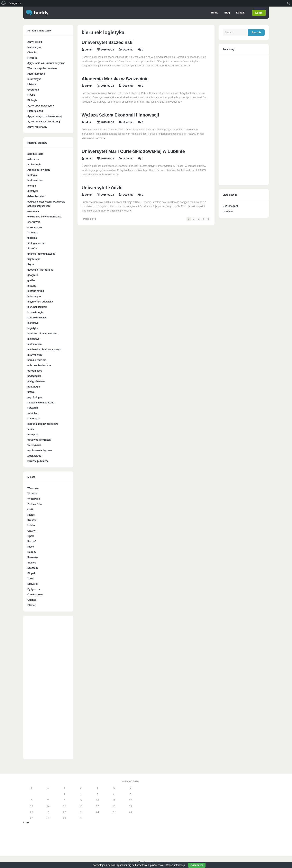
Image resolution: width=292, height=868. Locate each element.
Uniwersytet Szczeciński (108, 42)
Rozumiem (197, 865)
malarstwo (33, 339)
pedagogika (34, 376)
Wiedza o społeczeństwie (42, 68)
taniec (31, 429)
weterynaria (34, 445)
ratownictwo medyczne (41, 403)
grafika (31, 280)
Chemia (32, 53)
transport (33, 435)
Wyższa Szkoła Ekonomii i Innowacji (120, 115)
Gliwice (32, 605)
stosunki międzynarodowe (43, 424)
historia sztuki (36, 291)
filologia (32, 238)
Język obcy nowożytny (41, 106)
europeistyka (35, 227)
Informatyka (34, 79)
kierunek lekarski (37, 307)
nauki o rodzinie (37, 360)
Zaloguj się (15, 3)
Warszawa (33, 488)
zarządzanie (34, 456)
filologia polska (36, 243)
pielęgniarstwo (36, 381)
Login (259, 13)
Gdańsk (32, 600)
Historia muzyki (36, 74)
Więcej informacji (176, 865)
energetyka (34, 222)
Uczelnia (128, 50)
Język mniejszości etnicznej (44, 122)
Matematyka (34, 47)
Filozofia (32, 58)
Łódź (30, 510)
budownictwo (35, 180)
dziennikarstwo (36, 196)
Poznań (32, 541)
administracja (35, 154)
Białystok (33, 584)
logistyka (33, 328)
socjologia (33, 419)
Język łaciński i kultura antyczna (46, 63)
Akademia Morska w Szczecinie (115, 79)
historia (32, 286)
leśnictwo (33, 323)
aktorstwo (33, 159)
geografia (33, 275)
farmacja (32, 233)
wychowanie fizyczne (40, 450)
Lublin (31, 525)
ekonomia (33, 211)
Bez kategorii (230, 206)
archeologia (34, 165)
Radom (32, 552)
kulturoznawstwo (37, 318)
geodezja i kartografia (40, 270)
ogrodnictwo (35, 371)
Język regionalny (37, 127)
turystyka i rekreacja (39, 440)
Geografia (33, 90)
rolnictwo (33, 413)
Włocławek (34, 499)
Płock (31, 547)
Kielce (31, 515)
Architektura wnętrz (39, 170)
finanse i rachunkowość (41, 254)
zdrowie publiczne (38, 461)
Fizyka (31, 95)
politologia (34, 387)
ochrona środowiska (39, 365)
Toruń (31, 579)
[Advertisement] (48, 690)
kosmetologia (35, 312)
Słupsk (31, 573)
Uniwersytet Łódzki (102, 188)
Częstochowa (35, 595)
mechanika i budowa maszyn (44, 349)
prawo (31, 392)
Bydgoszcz (34, 589)
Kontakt (241, 13)
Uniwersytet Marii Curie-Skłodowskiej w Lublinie (133, 151)
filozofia (32, 249)
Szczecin (33, 568)
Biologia (32, 100)
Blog (227, 13)
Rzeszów (33, 557)
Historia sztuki (36, 111)
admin (89, 50)
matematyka (34, 344)
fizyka (31, 264)
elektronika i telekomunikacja (44, 217)
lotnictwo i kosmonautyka (42, 334)
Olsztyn (32, 531)
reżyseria (33, 408)
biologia (32, 175)
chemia (32, 186)
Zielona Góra (35, 504)
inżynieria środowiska (40, 302)
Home (214, 13)
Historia (32, 84)
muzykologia (35, 355)
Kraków (32, 520)
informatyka (34, 296)
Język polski (35, 42)
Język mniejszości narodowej (44, 116)
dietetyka (33, 191)
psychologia (35, 397)
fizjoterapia (34, 259)
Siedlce (32, 563)
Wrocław (32, 494)
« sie (26, 822)
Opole (31, 536)
